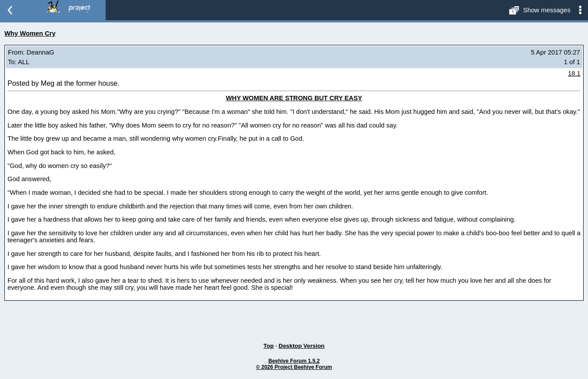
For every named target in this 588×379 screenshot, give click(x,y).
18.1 (574, 73)
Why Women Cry (30, 33)
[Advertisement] (294, 318)
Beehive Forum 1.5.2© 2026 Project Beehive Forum (294, 364)
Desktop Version (301, 346)
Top (269, 346)
